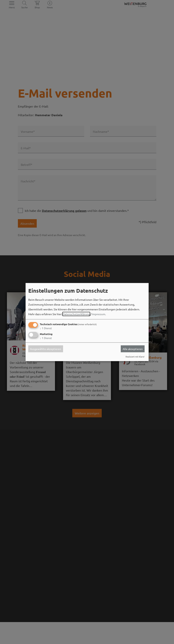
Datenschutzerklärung (76, 314)
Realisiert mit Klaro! (135, 357)
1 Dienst (46, 328)
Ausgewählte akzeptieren (46, 349)
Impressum (99, 314)
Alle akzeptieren (133, 349)
